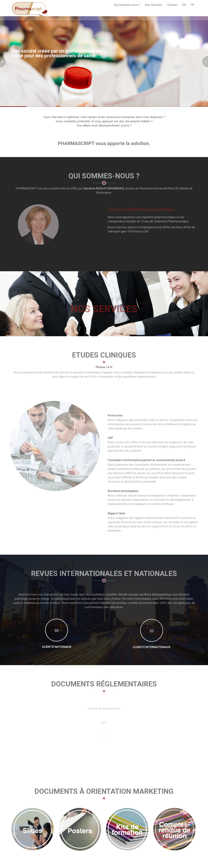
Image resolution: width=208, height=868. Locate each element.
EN (184, 5)
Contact (172, 5)
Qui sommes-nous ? (127, 5)
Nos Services (154, 5)
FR (193, 5)
